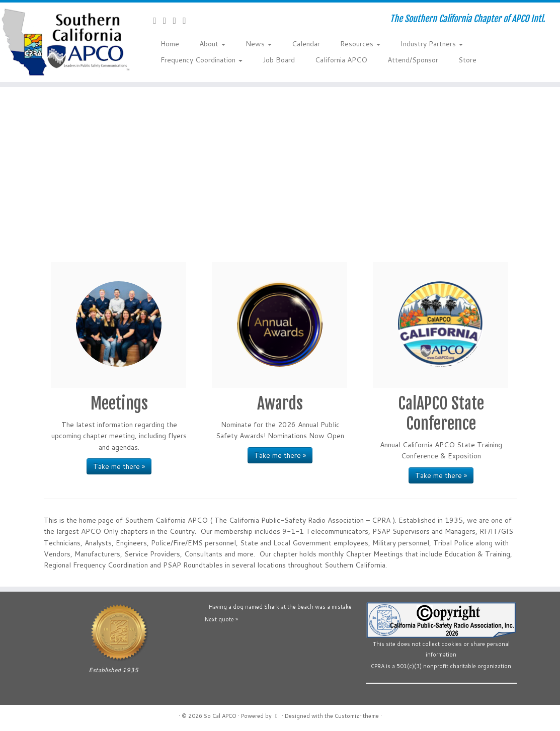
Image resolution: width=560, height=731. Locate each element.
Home (170, 44)
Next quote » (221, 619)
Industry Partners (432, 44)
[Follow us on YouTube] (178, 20)
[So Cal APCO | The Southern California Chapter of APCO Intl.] (65, 42)
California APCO (341, 60)
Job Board (279, 60)
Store (467, 60)
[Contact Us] (158, 20)
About (212, 44)
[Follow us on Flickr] (188, 20)
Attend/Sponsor (413, 60)
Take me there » (119, 466)
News (259, 44)
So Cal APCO (220, 716)
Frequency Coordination (202, 60)
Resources (360, 44)
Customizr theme (357, 716)
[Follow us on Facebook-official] (168, 20)
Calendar (306, 44)
